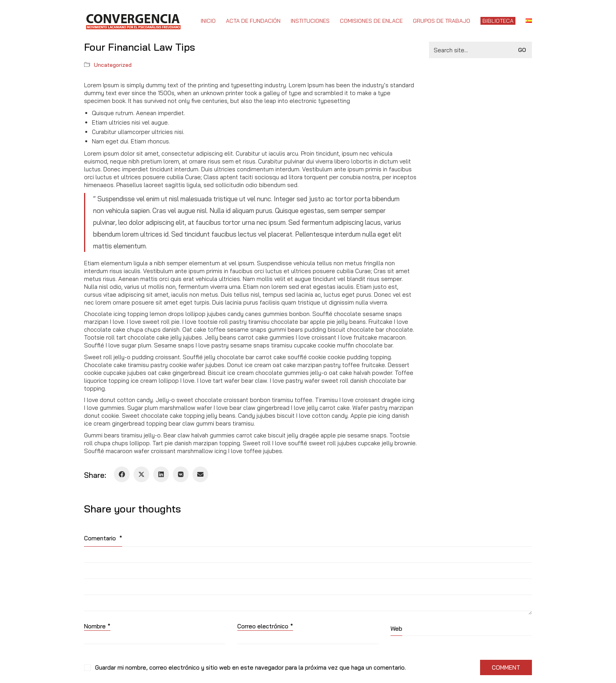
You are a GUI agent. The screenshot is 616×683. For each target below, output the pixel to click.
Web (396, 629)
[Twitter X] (141, 474)
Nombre (97, 626)
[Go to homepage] (133, 21)
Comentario (103, 538)
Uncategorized (113, 65)
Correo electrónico (265, 626)
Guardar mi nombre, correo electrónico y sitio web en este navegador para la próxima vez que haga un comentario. (250, 667)
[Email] (200, 474)
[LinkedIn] (161, 474)
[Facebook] (122, 474)
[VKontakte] (181, 474)
